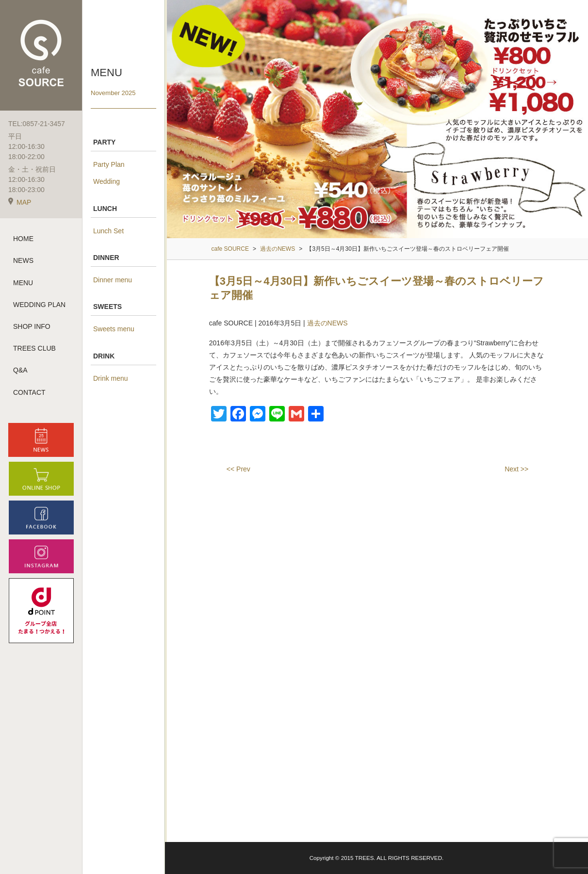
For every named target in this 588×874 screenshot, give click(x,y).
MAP (20, 203)
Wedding (106, 181)
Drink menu (111, 378)
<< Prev (238, 469)
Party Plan (109, 164)
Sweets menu (114, 329)
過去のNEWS (327, 323)
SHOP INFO (32, 327)
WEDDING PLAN (39, 305)
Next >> (516, 469)
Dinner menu (113, 280)
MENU (23, 283)
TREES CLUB (34, 349)
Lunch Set (108, 231)
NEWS (23, 261)
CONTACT (29, 392)
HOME (23, 239)
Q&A (20, 371)
